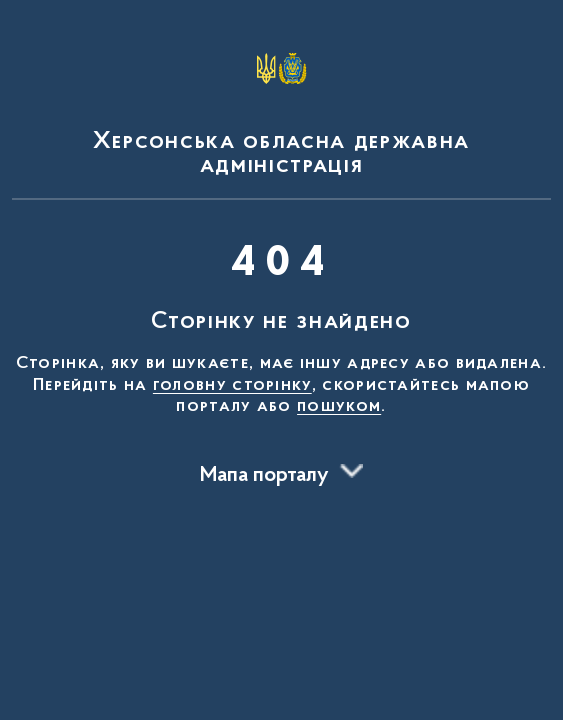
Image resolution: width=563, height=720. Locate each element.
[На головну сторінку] (281, 104)
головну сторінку (232, 386)
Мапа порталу (264, 476)
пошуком (339, 407)
